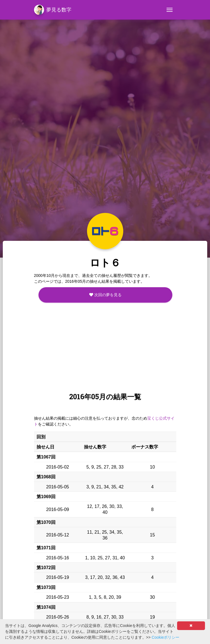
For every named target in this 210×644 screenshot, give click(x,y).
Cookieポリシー (166, 637)
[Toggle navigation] (170, 10)
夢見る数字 (53, 10)
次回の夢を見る (105, 295)
